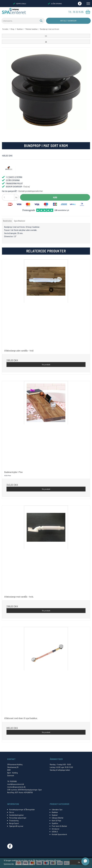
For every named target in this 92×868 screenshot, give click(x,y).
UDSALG (55, 832)
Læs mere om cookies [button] (24, 864)
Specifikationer (20, 221)
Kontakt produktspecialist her (31, 191)
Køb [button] (55, 197)
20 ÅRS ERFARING (55, 4)
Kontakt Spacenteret (59, 834)
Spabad (55, 815)
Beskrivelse (7, 221)
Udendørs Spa (57, 809)
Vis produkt (46, 365)
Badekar (55, 812)
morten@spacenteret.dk (16, 787)
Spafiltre (55, 823)
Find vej (27, 186)
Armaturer (56, 829)
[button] (46, 36)
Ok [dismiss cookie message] (79, 862)
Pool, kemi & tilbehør (59, 826)
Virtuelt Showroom (68, 21)
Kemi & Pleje (56, 821)
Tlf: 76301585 (12, 781)
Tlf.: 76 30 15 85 (76, 12)
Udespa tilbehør (58, 818)
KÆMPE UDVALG (20, 4)
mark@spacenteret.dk (16, 784)
